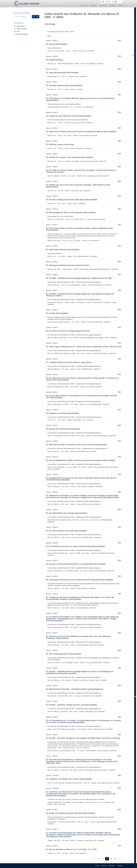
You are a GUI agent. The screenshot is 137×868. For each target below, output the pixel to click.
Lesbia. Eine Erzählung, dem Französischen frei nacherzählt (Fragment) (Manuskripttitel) (81, 132)
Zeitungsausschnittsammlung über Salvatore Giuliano (68, 265)
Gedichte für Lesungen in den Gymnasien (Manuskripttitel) (69, 157)
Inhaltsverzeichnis (21, 29)
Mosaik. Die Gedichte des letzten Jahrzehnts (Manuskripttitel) (71, 813)
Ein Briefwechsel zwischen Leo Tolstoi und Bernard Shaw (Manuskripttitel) (75, 546)
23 (103, 859)
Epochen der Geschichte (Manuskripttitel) (63, 429)
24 (107, 859)
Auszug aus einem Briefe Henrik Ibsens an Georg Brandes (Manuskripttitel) (76, 564)
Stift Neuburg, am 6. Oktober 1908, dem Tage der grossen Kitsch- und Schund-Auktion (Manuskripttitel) (80, 99)
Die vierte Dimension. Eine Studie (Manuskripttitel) (66, 531)
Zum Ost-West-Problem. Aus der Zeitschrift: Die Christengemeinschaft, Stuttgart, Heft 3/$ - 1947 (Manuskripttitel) (82, 397)
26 (115, 859)
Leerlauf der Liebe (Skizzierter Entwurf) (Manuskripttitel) (69, 116)
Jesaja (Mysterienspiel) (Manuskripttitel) (62, 73)
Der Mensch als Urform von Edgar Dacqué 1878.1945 (68, 331)
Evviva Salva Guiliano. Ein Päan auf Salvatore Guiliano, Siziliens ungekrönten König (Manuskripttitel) (79, 229)
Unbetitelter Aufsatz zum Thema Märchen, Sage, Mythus (69, 362)
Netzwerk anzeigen (21, 34)
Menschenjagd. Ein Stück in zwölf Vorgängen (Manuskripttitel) (71, 212)
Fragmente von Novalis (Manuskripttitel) (63, 413)
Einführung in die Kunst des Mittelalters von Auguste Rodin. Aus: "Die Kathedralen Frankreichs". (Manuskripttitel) (78, 637)
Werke (49, 36)
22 (99, 859)
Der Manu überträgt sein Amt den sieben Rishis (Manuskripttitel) (72, 200)
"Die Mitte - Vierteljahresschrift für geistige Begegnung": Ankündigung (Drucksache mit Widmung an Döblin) (80, 295)
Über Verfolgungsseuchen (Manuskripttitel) (64, 654)
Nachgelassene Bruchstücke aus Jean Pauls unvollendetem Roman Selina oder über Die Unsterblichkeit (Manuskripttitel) (81, 479)
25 (111, 859)
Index (17, 31)
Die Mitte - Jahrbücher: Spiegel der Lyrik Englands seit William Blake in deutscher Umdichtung (83, 738)
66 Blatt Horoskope (55, 60)
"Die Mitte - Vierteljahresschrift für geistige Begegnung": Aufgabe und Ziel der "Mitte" (79, 278)
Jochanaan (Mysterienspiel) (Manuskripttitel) (64, 85)
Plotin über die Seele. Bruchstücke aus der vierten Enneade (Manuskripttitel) (76, 445)
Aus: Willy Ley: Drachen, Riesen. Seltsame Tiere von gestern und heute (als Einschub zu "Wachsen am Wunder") (81, 171)
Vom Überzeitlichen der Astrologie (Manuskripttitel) (67, 513)
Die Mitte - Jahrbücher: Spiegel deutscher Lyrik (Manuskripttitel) (71, 705)
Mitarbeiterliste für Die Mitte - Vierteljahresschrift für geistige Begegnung (75, 689)
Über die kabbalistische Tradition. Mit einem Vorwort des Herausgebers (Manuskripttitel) (81, 460)
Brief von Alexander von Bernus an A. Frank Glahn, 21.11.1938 (71, 849)
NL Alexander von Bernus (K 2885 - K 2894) (60, 32)
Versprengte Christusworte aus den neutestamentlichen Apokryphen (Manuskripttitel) (79, 580)
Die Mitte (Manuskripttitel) (57, 313)
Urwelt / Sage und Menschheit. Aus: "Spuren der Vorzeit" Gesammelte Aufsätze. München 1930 (84, 347)
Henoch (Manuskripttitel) (57, 44)
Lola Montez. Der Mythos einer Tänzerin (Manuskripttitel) (69, 779)
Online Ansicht (20, 26)
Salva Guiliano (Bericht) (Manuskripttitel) (63, 250)
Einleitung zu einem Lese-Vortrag (60, 144)
